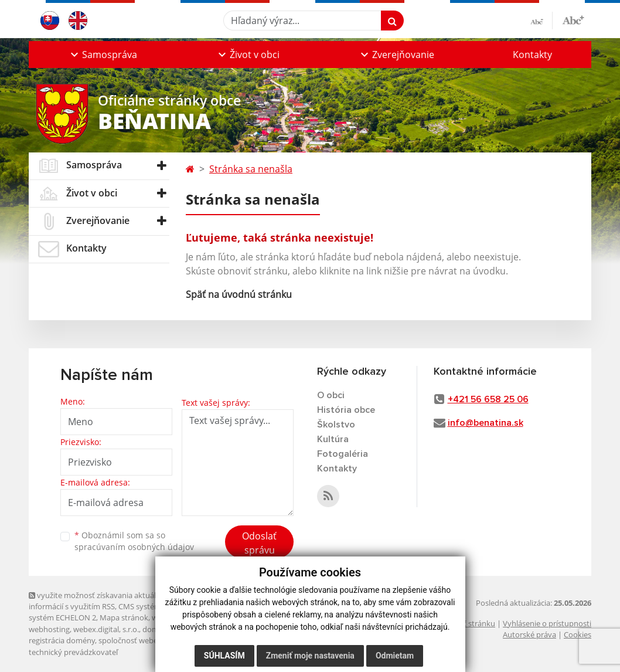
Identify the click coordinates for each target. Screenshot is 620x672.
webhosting (49, 629)
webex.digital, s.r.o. (106, 629)
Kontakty (532, 55)
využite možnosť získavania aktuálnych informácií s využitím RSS (101, 601)
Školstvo (336, 425)
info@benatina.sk (486, 423)
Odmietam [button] (395, 656)
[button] (103, 55)
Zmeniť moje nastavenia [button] (310, 656)
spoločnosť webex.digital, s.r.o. (151, 640)
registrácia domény (62, 640)
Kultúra (333, 439)
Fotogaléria (343, 454)
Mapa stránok (124, 617)
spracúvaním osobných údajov (134, 547)
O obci (331, 395)
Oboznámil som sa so (134, 541)
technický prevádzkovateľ (73, 652)
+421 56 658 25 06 (488, 399)
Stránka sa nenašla (251, 169)
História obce (346, 410)
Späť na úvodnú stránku (239, 294)
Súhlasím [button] (224, 656)
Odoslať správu (259, 543)
